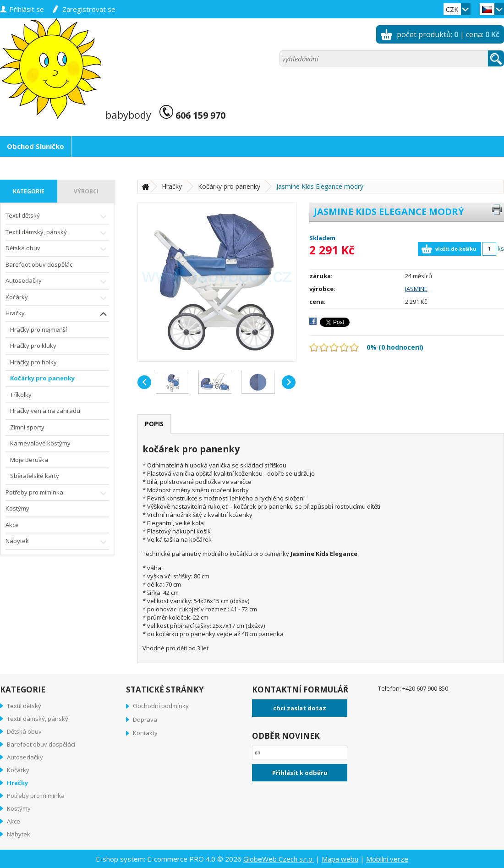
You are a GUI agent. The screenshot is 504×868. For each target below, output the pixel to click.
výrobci (86, 191)
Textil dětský (57, 217)
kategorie (29, 191)
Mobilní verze (387, 859)
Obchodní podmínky (161, 706)
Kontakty (145, 733)
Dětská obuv (57, 249)
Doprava (145, 720)
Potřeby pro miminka (57, 493)
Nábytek (57, 542)
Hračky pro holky (33, 362)
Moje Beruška (29, 460)
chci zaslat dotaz (300, 708)
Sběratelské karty (35, 476)
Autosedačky (57, 282)
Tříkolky (21, 395)
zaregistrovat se (89, 9)
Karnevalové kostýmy (40, 443)
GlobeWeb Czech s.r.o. (279, 859)
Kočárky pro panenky (42, 378)
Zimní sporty (27, 427)
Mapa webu (340, 859)
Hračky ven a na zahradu (45, 411)
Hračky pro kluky (33, 346)
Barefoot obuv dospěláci (40, 264)
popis (154, 424)
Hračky (57, 314)
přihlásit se (27, 9)
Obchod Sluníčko (36, 146)
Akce (12, 525)
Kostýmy (17, 508)
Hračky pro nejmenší (38, 330)
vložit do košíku (456, 249)
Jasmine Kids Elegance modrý (320, 186)
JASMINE (416, 289)
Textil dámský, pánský (57, 233)
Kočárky (57, 298)
